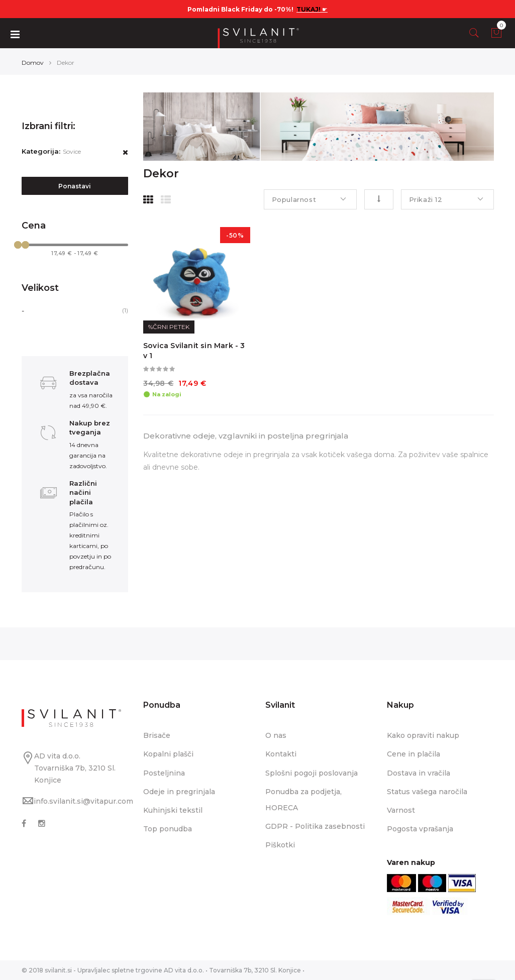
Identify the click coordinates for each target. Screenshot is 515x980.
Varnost (401, 810)
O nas (276, 735)
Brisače (157, 735)
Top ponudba (168, 829)
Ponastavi (75, 186)
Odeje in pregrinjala (179, 792)
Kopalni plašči (168, 754)
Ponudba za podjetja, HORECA (303, 800)
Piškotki (280, 845)
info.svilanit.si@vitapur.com (83, 801)
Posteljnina (164, 773)
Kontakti (281, 754)
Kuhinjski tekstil (173, 810)
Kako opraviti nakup (423, 735)
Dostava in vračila (419, 773)
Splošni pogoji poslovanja (312, 773)
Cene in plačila (414, 754)
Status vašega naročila (427, 792)
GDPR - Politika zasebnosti (315, 826)
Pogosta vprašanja (420, 829)
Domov (33, 63)
